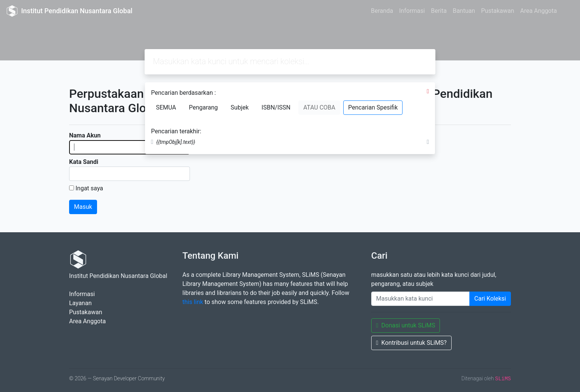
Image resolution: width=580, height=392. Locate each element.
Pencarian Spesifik (373, 107)
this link (193, 302)
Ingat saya (89, 188)
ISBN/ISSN (276, 107)
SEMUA (166, 107)
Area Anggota (539, 11)
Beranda (382, 11)
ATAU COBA (319, 107)
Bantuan (464, 11)
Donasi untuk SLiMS (406, 325)
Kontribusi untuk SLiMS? (411, 343)
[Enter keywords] (420, 299)
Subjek (240, 107)
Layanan (80, 303)
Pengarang (203, 107)
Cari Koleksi (490, 299)
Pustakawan (497, 11)
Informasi (412, 11)
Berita (439, 11)
